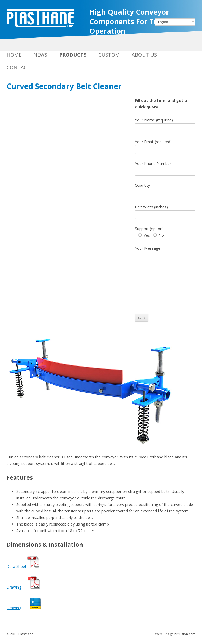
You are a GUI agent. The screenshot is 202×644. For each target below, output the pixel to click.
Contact (18, 67)
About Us (144, 55)
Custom (109, 55)
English (163, 22)
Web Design (164, 634)
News (40, 55)
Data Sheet (16, 566)
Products (73, 55)
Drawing (14, 587)
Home (14, 55)
